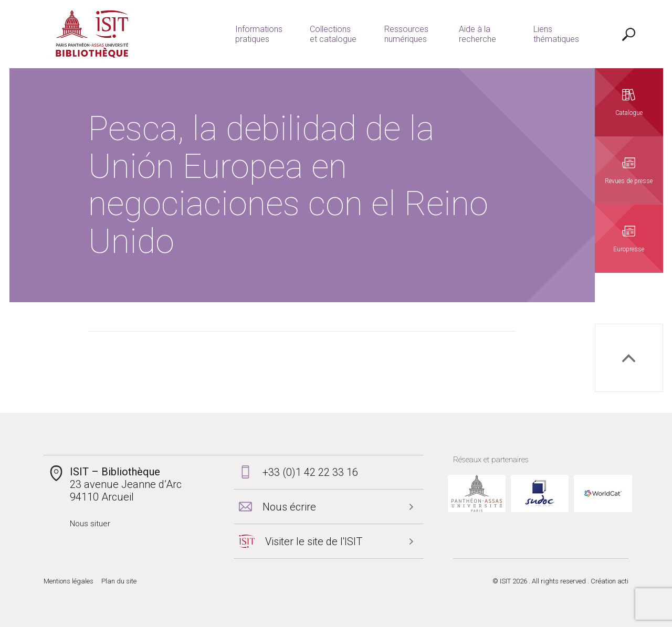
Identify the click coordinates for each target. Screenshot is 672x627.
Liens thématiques (556, 34)
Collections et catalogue (333, 34)
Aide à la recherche (477, 34)
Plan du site (119, 581)
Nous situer (90, 524)
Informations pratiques (259, 34)
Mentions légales (69, 581)
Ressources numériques (406, 34)
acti (623, 581)
